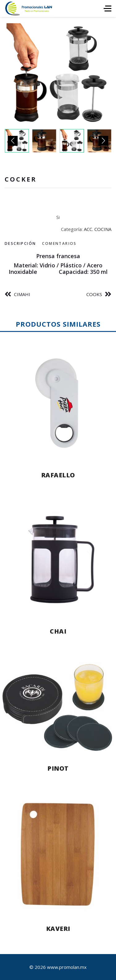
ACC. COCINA (98, 229)
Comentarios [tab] (59, 243)
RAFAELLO (58, 475)
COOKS (94, 294)
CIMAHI (22, 294)
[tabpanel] (58, 264)
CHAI (58, 631)
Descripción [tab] (20, 243)
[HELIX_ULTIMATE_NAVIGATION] (107, 8)
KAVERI (58, 929)
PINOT (58, 768)
